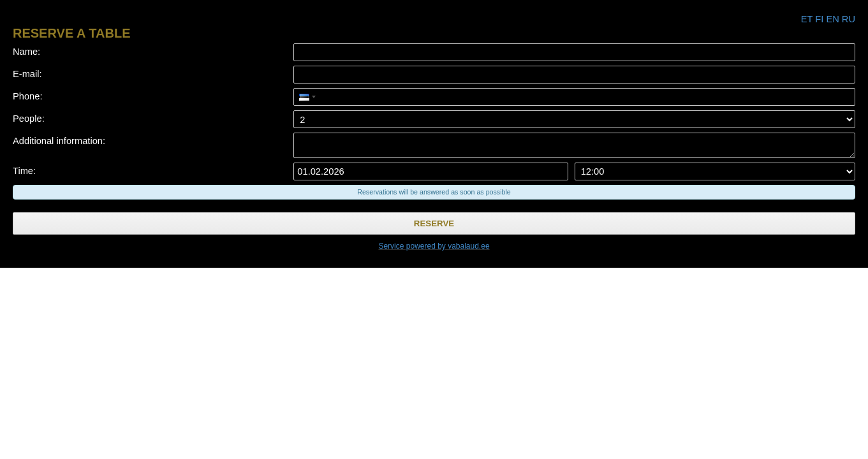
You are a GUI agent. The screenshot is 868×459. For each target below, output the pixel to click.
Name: (26, 52)
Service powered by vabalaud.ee (434, 246)
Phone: (27, 96)
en (832, 19)
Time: (24, 171)
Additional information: (59, 141)
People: (29, 119)
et (807, 19)
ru (849, 19)
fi (819, 19)
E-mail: (27, 74)
